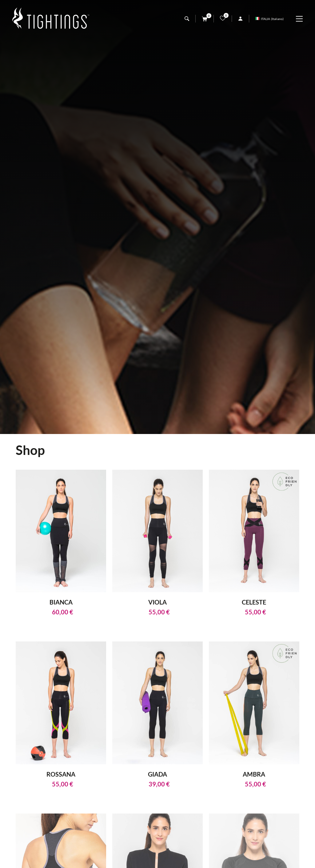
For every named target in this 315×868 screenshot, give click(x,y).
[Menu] (302, 19)
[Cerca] (187, 19)
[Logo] (51, 19)
